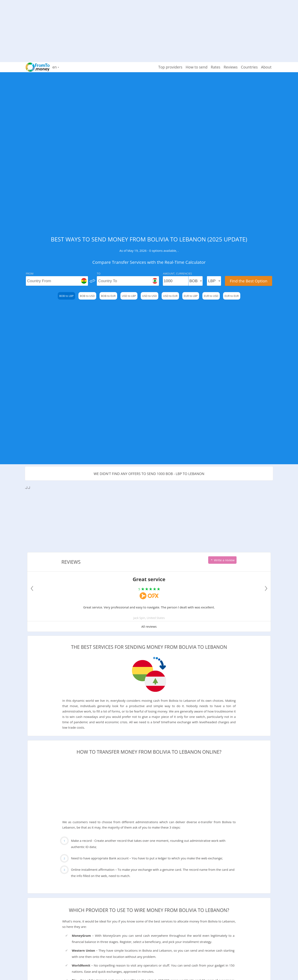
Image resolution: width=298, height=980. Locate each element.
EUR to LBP (191, 296)
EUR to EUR (232, 296)
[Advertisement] (149, 29)
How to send (196, 67)
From (30, 273)
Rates (215, 67)
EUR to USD (211, 296)
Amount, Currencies (177, 273)
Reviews (231, 67)
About (266, 67)
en (56, 67)
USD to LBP (129, 296)
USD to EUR (170, 296)
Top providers (170, 67)
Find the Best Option (249, 281)
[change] (92, 281)
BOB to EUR (108, 296)
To (99, 273)
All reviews (149, 626)
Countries (249, 67)
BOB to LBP (66, 296)
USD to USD (150, 296)
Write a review (222, 560)
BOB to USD (87, 296)
